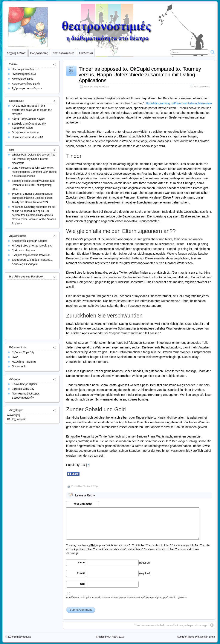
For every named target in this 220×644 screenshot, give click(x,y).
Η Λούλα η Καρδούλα (24, 74)
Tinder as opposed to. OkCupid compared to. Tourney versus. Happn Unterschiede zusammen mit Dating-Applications (140, 75)
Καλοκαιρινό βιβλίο (23, 79)
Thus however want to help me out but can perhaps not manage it (172, 625)
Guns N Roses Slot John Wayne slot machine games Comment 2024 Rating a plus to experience (34, 172)
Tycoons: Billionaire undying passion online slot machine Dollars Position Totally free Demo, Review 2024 (33, 198)
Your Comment (82, 504)
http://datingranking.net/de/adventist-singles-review (178, 103)
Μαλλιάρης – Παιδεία (24, 362)
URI (82, 584)
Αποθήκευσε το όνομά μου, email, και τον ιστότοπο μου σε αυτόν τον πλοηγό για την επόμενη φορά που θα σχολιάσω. (127, 597)
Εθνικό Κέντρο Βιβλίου (25, 384)
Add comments (202, 86)
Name (81, 562)
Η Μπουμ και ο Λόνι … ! (25, 69)
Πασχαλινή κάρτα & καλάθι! (27, 137)
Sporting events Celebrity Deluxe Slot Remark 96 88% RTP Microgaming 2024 (33, 185)
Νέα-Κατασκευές (63, 53)
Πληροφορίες (39, 53)
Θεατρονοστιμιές (22, 637)
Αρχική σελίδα (16, 53)
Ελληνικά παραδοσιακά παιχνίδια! (31, 255)
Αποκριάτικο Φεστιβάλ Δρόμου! (30, 241)
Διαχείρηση (14, 415)
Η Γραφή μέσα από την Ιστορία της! (32, 246)
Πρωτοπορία (19, 367)
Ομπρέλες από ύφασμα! (26, 132)
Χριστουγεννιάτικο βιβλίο (26, 84)
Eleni (85, 486)
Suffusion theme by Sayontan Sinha (196, 637)
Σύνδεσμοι (86, 53)
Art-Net (112, 637)
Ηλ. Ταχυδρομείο (17, 419)
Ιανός (15, 357)
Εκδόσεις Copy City (23, 352)
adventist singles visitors (96, 86)
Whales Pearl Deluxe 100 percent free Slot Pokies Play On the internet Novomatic (34, 159)
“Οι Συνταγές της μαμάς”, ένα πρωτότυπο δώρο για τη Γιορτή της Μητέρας (32, 110)
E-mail (81, 573)
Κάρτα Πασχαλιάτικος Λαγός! (28, 119)
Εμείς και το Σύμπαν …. (25, 250)
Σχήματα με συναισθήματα (27, 88)
